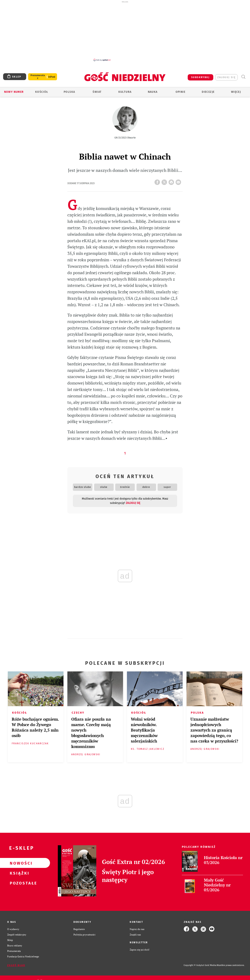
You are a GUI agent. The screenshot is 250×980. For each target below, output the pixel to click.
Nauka (153, 92)
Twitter (165, 181)
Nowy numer (14, 92)
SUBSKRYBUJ (200, 77)
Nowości (19, 863)
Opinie (180, 92)
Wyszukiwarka (243, 77)
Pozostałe (19, 883)
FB (158, 181)
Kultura (125, 92)
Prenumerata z (38, 77)
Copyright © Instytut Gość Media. (200, 965)
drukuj (172, 181)
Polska (69, 92)
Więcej (236, 92)
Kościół (42, 92)
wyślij (179, 181)
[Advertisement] (125, 31)
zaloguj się (226, 77)
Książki (19, 873)
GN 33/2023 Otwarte (125, 138)
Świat (97, 92)
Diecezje (208, 92)
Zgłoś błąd (16, 965)
